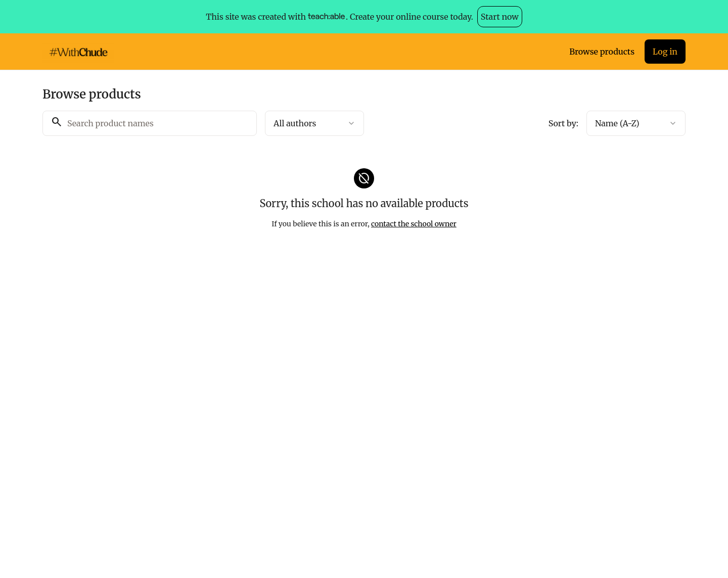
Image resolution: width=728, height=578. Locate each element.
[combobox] (314, 123)
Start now (500, 17)
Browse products (602, 52)
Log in (665, 52)
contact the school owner (414, 224)
